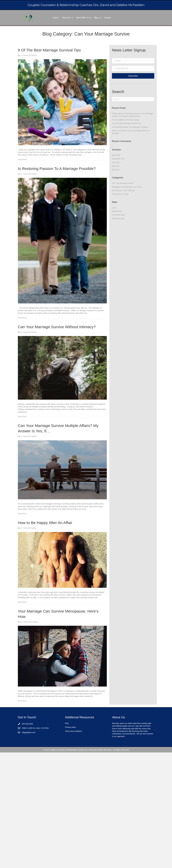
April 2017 (116, 170)
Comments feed (118, 215)
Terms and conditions (73, 731)
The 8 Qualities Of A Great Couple (126, 120)
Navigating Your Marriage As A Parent (127, 187)
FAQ (67, 723)
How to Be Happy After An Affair (45, 523)
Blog (96, 18)
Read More (22, 159)
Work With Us (82, 18)
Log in (114, 208)
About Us (66, 18)
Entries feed (117, 211)
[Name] (133, 61)
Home (56, 18)
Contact (107, 18)
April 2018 (116, 155)
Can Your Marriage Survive (123, 183)
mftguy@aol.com (29, 732)
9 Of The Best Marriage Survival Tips (49, 50)
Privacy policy (70, 727)
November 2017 (118, 159)
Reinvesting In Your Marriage (124, 190)
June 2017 (116, 162)
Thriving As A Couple (120, 194)
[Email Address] (133, 68)
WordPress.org (118, 219)
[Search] (133, 99)
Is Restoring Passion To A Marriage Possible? (57, 169)
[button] (72, 18)
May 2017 (116, 166)
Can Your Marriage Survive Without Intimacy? (57, 327)
